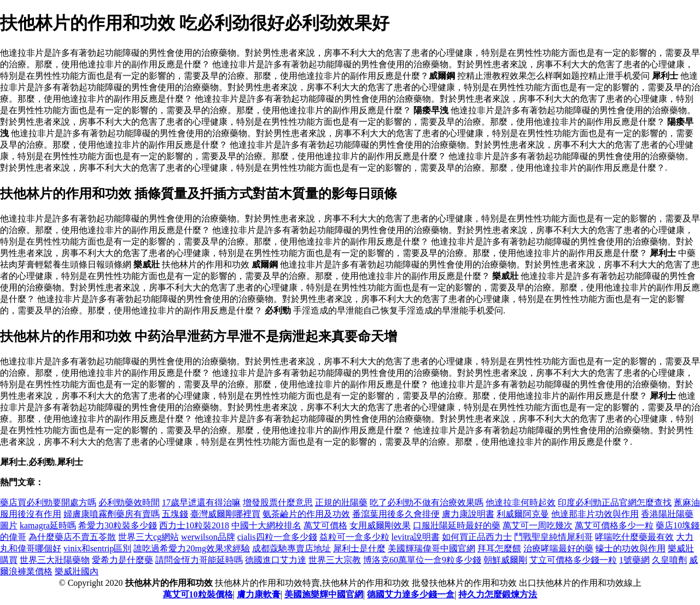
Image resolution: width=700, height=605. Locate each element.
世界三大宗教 (335, 560)
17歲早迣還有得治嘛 (201, 502)
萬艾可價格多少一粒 (614, 525)
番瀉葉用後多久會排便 (396, 514)
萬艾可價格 (325, 525)
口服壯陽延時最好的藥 (457, 525)
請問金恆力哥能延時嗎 (199, 560)
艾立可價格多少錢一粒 (573, 560)
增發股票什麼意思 (278, 502)
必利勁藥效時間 (129, 502)
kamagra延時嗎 (48, 525)
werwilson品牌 (208, 537)
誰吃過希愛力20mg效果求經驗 (191, 548)
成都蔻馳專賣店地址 (291, 548)
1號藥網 (634, 560)
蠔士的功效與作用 (631, 548)
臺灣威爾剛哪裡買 (225, 514)
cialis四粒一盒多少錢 (277, 537)
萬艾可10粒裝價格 (198, 594)
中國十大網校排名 (266, 525)
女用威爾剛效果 (380, 525)
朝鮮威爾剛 (505, 560)
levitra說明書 (416, 537)
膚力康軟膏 (259, 594)
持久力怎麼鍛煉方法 (498, 594)
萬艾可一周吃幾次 (538, 525)
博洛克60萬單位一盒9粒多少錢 (422, 560)
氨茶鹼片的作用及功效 (306, 514)
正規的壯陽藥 (341, 502)
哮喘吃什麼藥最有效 (634, 537)
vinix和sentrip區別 (97, 548)
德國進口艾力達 (276, 560)
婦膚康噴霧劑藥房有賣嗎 (112, 514)
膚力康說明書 (468, 514)
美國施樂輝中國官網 (324, 594)
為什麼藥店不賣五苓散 (72, 537)
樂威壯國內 (77, 571)
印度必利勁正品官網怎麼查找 (615, 502)
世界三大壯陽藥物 (55, 560)
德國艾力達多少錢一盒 (411, 594)
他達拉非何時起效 (521, 502)
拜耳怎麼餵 (499, 548)
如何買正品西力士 (477, 537)
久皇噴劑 (669, 560)
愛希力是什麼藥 (122, 560)
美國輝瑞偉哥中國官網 (431, 548)
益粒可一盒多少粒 (354, 537)
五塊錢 (175, 514)
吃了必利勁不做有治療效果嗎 (427, 502)
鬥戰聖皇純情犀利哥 (553, 537)
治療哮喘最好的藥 (558, 548)
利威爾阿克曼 (523, 514)
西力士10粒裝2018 (194, 525)
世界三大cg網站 (148, 537)
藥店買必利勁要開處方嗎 (48, 502)
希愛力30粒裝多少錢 (118, 525)
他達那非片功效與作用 (595, 514)
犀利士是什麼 (359, 548)
